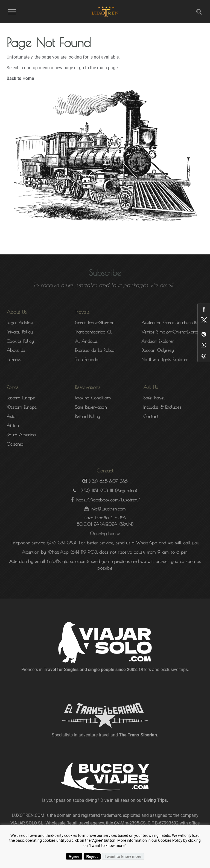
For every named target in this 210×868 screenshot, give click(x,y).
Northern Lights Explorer (165, 359)
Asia (11, 416)
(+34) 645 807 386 (108, 481)
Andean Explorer (158, 341)
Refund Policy (87, 416)
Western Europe (22, 407)
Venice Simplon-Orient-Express (171, 332)
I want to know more (123, 857)
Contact (151, 416)
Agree (74, 857)
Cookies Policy (20, 341)
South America (21, 435)
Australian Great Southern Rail (171, 323)
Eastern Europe (21, 398)
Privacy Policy (20, 332)
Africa (13, 425)
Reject (92, 857)
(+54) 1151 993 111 (97, 490)
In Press (14, 359)
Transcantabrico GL (94, 332)
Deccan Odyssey (157, 350)
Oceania (15, 444)
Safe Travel (154, 398)
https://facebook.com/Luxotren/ (108, 500)
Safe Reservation (91, 407)
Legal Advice (20, 323)
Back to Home (20, 78)
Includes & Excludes (162, 407)
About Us (16, 350)
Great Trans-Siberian (95, 323)
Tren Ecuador (87, 359)
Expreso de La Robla (95, 350)
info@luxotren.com (108, 509)
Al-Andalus (86, 341)
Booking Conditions (93, 398)
